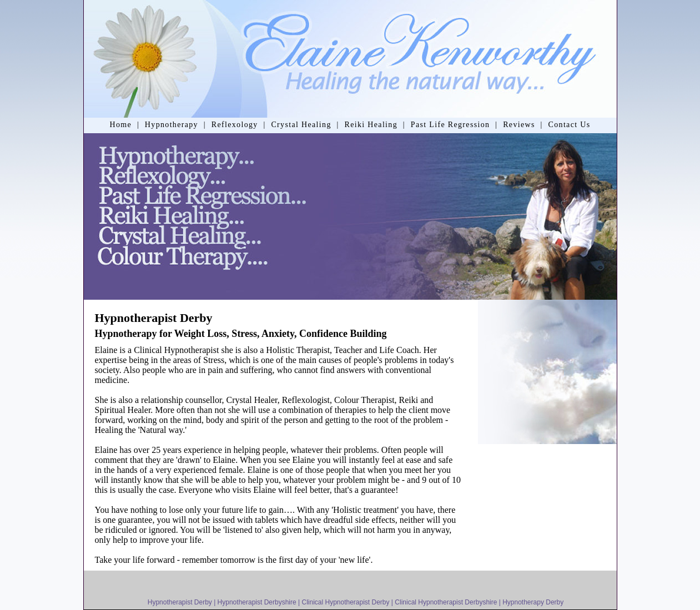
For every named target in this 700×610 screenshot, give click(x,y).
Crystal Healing (301, 125)
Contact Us (570, 125)
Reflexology (235, 125)
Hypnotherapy (172, 125)
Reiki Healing (371, 125)
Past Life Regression (450, 125)
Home (120, 125)
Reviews (519, 125)
